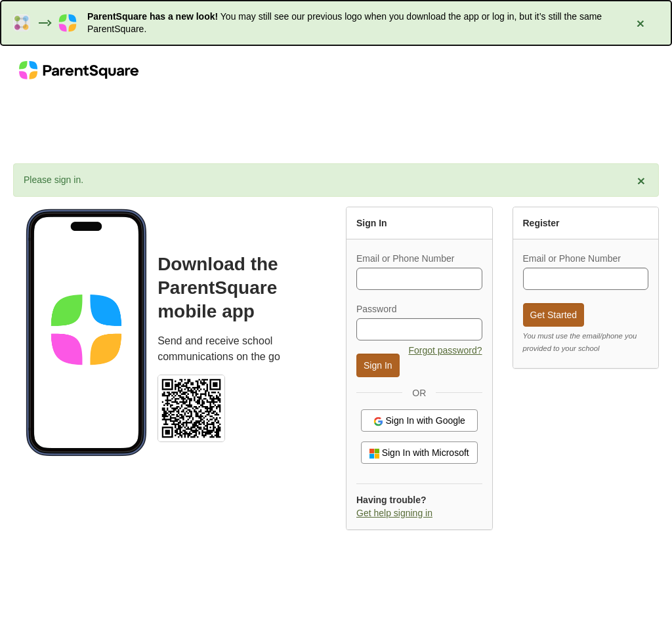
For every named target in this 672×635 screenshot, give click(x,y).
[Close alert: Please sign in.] (641, 180)
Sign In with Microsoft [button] (419, 453)
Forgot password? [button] (445, 350)
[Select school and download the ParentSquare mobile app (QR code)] (191, 407)
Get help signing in (394, 513)
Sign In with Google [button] (419, 421)
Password (376, 309)
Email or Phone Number (405, 258)
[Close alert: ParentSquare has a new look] (640, 23)
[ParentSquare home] (79, 70)
